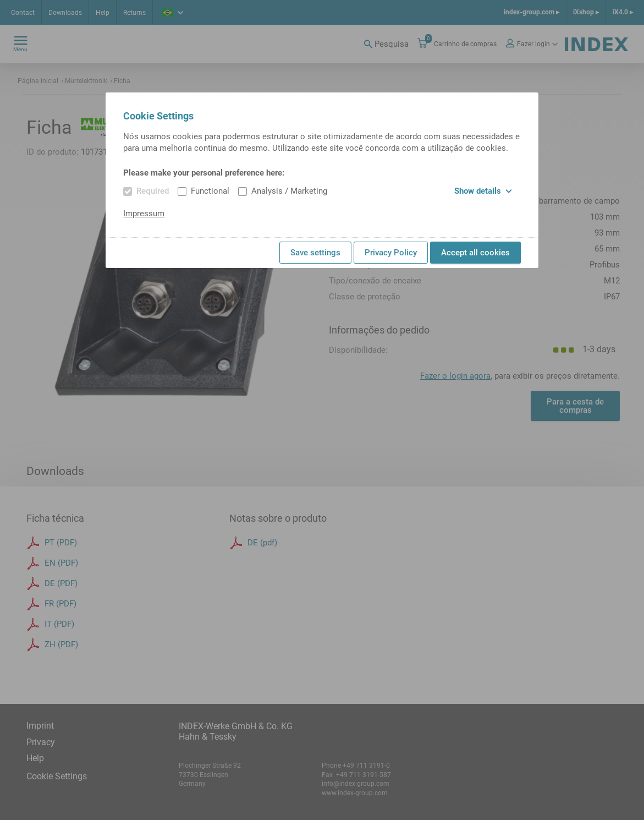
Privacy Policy (391, 253)
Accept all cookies (475, 253)
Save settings (315, 253)
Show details (483, 191)
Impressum (144, 214)
